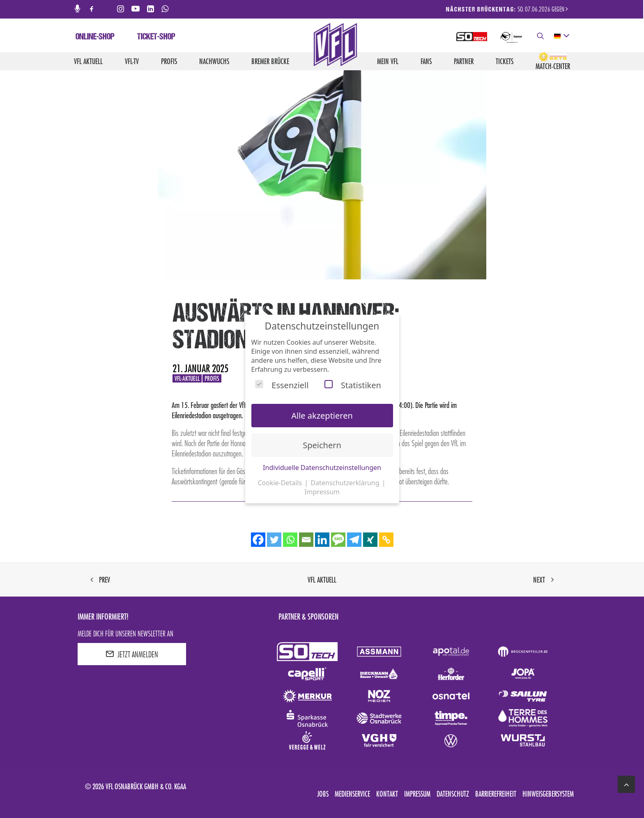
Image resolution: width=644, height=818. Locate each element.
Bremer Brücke (270, 61)
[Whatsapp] (290, 540)
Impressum (417, 794)
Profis (169, 61)
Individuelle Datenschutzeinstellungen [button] (322, 468)
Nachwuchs (214, 61)
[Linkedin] (322, 540)
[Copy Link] (386, 540)
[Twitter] (274, 540)
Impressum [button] (322, 492)
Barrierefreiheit (496, 794)
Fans (426, 61)
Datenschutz (453, 794)
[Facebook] (258, 540)
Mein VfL (388, 61)
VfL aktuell (88, 61)
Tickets (505, 61)
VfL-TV (132, 61)
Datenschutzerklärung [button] (346, 483)
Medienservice (352, 794)
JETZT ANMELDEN (132, 654)
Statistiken (353, 385)
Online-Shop (95, 37)
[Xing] (370, 540)
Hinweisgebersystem (548, 794)
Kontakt (387, 794)
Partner (464, 61)
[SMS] (338, 540)
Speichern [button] (322, 445)
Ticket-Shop (156, 37)
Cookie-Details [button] (281, 483)
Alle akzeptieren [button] (322, 416)
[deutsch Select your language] (561, 36)
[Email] (306, 540)
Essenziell (282, 385)
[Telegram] (354, 540)
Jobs (323, 794)
